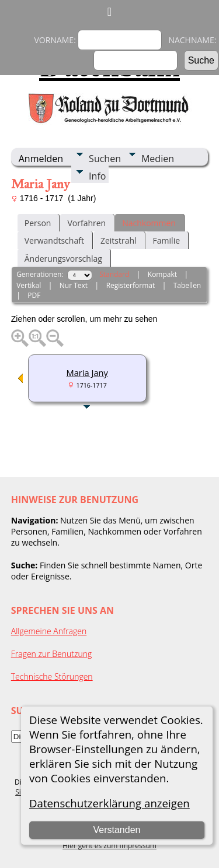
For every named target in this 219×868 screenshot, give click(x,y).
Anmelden (41, 159)
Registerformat (131, 285)
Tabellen (187, 285)
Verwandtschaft (54, 240)
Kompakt (162, 274)
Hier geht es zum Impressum (109, 846)
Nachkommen (149, 223)
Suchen (105, 159)
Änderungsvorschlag (63, 259)
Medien (158, 159)
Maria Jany (87, 372)
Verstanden (117, 830)
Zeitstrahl (119, 240)
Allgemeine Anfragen (49, 631)
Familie (166, 240)
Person (38, 223)
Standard (114, 274)
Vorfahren (86, 223)
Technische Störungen (52, 677)
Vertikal (29, 285)
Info (97, 176)
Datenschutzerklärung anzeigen (109, 803)
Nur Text (74, 285)
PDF (34, 295)
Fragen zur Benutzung (52, 654)
